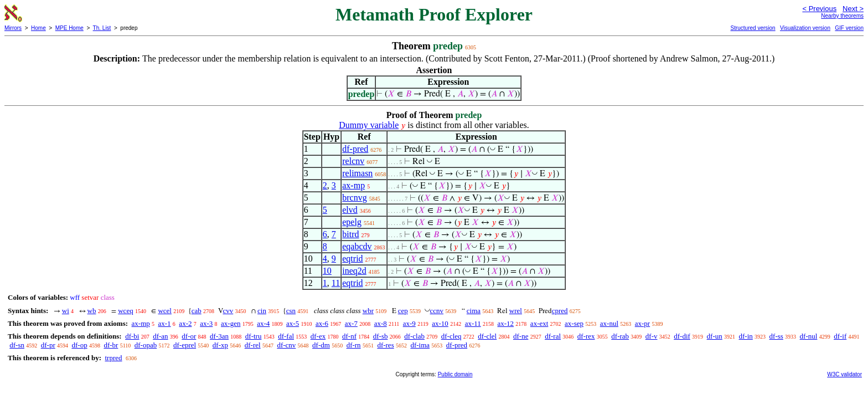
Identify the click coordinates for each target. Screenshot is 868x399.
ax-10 (440, 323)
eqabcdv (357, 246)
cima (474, 311)
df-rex (586, 336)
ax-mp (353, 185)
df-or (189, 336)
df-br (111, 345)
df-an (160, 336)
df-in (746, 336)
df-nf (349, 336)
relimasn (357, 173)
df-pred (355, 149)
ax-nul (609, 323)
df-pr (48, 345)
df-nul (809, 336)
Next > (853, 9)
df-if (840, 336)
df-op (79, 345)
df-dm (321, 345)
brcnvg (354, 198)
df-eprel (185, 345)
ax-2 (185, 323)
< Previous (819, 9)
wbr (368, 311)
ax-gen (231, 323)
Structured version (753, 28)
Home (38, 28)
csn (291, 311)
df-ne (521, 336)
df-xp (220, 345)
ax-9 (409, 323)
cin (262, 311)
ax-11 (473, 323)
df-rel (253, 345)
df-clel (487, 336)
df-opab (146, 345)
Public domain (455, 374)
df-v (652, 336)
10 (327, 271)
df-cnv (286, 345)
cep (403, 311)
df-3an (219, 336)
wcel (165, 311)
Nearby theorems (842, 16)
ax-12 (506, 323)
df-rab (620, 336)
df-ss (776, 336)
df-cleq (451, 336)
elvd (350, 210)
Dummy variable (369, 125)
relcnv (353, 161)
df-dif (682, 336)
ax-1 (165, 323)
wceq (125, 311)
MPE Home (69, 28)
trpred (113, 358)
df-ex (318, 336)
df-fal (286, 336)
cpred (560, 311)
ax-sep (574, 323)
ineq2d (354, 271)
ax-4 (263, 323)
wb (92, 311)
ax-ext (539, 323)
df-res (385, 345)
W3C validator (844, 374)
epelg (352, 222)
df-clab (414, 336)
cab (197, 311)
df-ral (553, 336)
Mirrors (13, 28)
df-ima (420, 345)
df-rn (354, 345)
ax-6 (322, 323)
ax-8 (381, 323)
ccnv (437, 311)
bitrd (350, 234)
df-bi (132, 336)
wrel (516, 311)
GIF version (849, 28)
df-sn (17, 345)
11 (336, 283)
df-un (715, 336)
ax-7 (351, 323)
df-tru (254, 336)
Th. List (102, 28)
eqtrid (352, 259)
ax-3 (206, 323)
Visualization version (805, 28)
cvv (228, 311)
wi (66, 311)
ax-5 (293, 323)
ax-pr (642, 323)
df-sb (381, 336)
